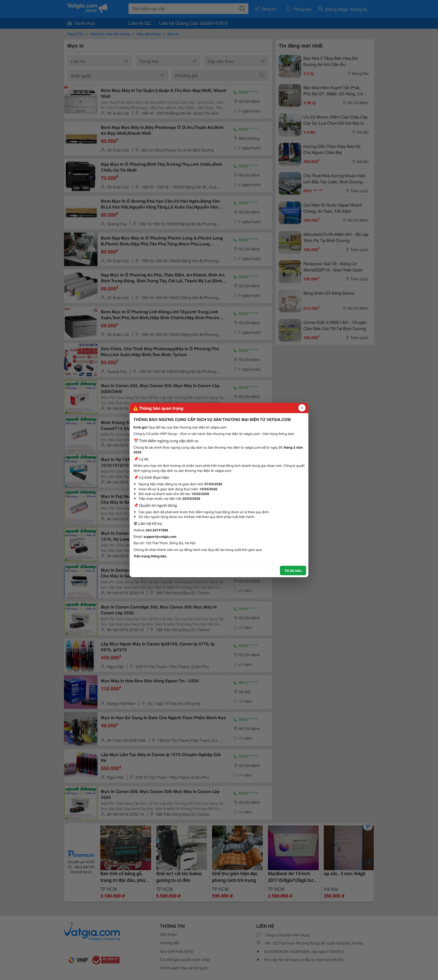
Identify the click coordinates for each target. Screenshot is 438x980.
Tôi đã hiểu (293, 570)
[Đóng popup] (302, 408)
